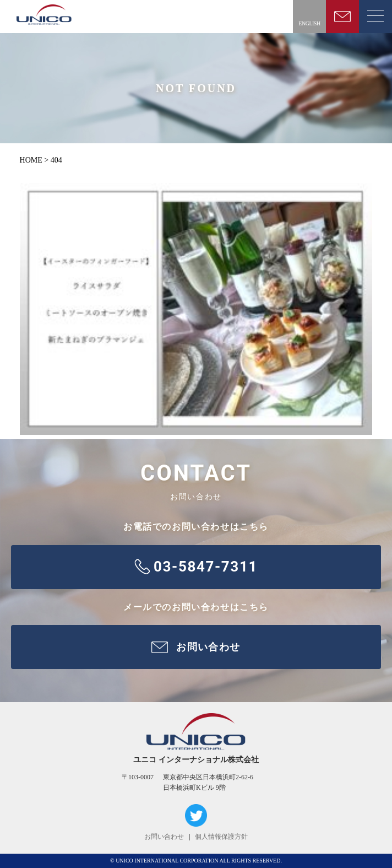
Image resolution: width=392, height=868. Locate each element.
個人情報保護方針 (221, 837)
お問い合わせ (164, 837)
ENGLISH (309, 23)
